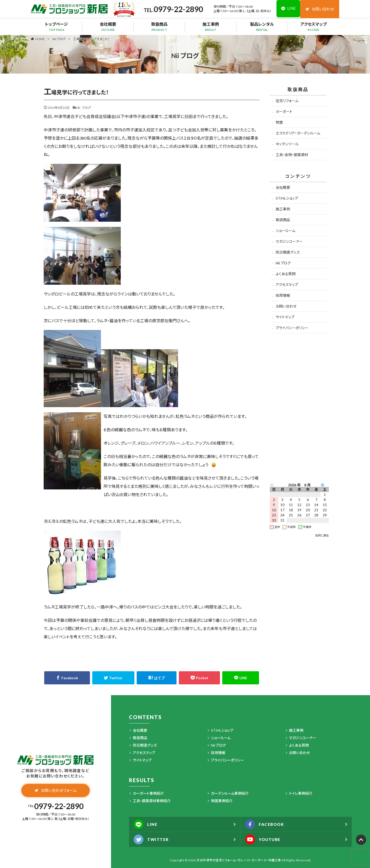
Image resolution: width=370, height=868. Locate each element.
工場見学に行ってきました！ (91, 39)
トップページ (57, 26)
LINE (146, 824)
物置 (279, 122)
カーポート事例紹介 (148, 793)
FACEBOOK (266, 824)
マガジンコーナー (289, 241)
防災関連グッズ (288, 252)
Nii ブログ (59, 39)
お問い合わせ (320, 9)
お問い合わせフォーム (56, 791)
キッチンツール (287, 144)
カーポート (284, 111)
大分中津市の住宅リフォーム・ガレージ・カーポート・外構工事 (239, 860)
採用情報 (283, 295)
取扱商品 (159, 26)
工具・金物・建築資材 (292, 155)
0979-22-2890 (177, 9)
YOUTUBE (264, 839)
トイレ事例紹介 (301, 793)
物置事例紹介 (222, 801)
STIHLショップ (287, 198)
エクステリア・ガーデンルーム (298, 133)
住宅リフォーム (287, 101)
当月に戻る (322, 535)
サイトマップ (285, 317)
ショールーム (285, 231)
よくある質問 (286, 274)
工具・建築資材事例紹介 (152, 801)
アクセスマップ (313, 26)
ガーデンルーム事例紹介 (230, 793)
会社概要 (108, 26)
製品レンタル (262, 26)
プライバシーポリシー (292, 328)
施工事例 (211, 26)
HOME (40, 39)
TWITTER (152, 839)
